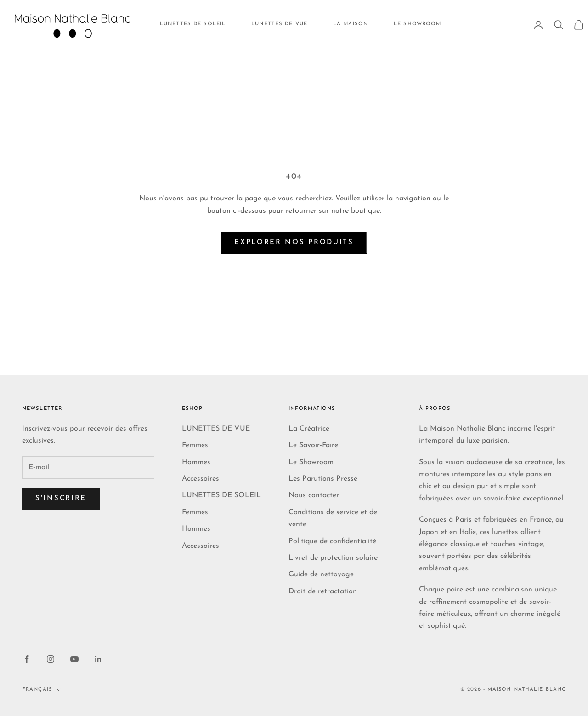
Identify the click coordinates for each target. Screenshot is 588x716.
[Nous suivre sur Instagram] (51, 659)
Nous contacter (314, 495)
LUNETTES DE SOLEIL (193, 24)
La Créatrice (309, 429)
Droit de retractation (323, 591)
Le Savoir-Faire (313, 445)
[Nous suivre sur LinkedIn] (98, 659)
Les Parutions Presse (323, 479)
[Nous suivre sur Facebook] (27, 659)
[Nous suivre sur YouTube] (74, 659)
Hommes (196, 462)
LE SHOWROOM (417, 24)
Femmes (195, 445)
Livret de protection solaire (333, 558)
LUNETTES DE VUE (279, 24)
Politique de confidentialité (332, 541)
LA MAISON (351, 24)
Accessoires (201, 479)
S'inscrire (61, 498)
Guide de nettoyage (321, 574)
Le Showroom (311, 462)
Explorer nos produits (294, 242)
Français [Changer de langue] (42, 690)
